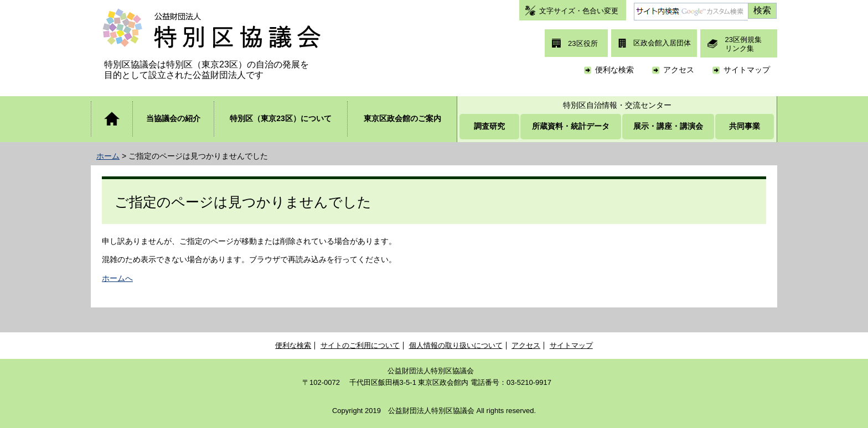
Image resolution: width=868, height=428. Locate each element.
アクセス (679, 70)
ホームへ (117, 278)
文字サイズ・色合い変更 (579, 11)
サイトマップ (747, 70)
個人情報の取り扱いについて (456, 345)
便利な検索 (614, 70)
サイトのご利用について (360, 345)
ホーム (108, 156)
